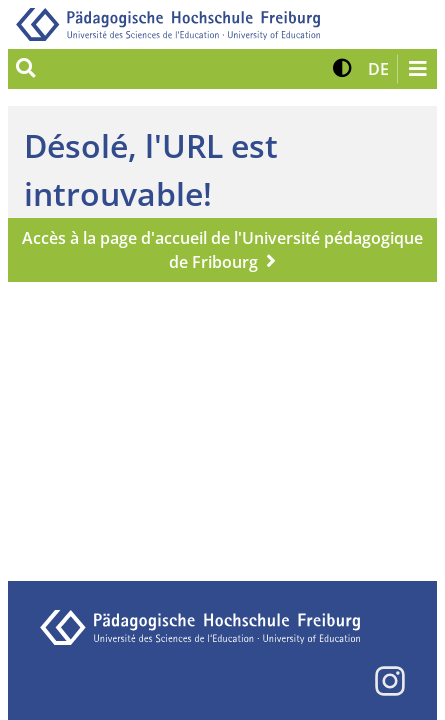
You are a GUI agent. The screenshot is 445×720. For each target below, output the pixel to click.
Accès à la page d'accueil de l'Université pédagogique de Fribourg (222, 250)
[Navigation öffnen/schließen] (417, 69)
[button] (342, 69)
